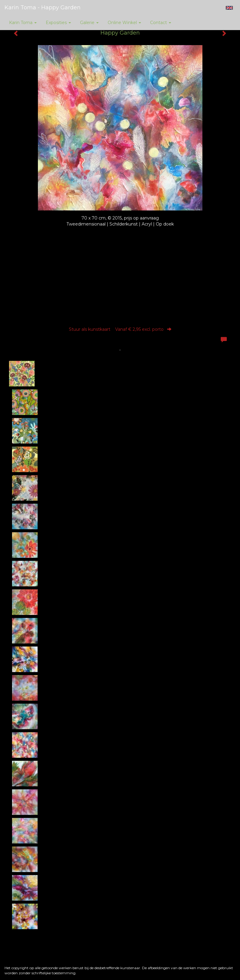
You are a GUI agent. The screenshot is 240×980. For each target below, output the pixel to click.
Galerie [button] (89, 23)
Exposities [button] (58, 23)
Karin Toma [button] (23, 23)
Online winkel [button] (124, 23)
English (229, 8)
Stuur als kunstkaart (120, 329)
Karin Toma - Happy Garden (43, 8)
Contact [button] (161, 23)
